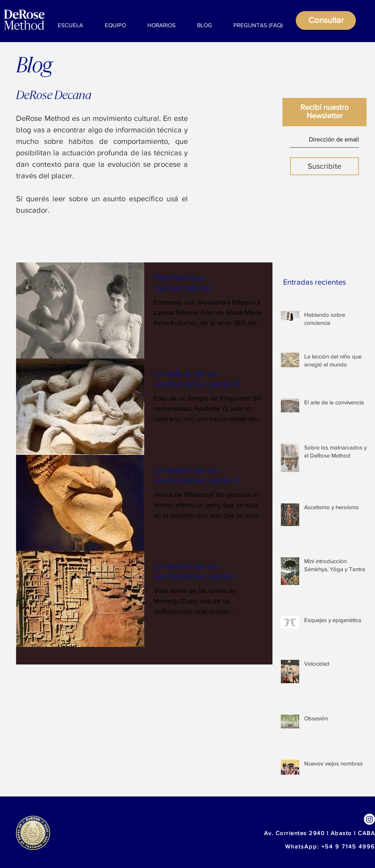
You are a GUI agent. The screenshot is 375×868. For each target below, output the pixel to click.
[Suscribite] (324, 166)
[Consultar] (326, 20)
